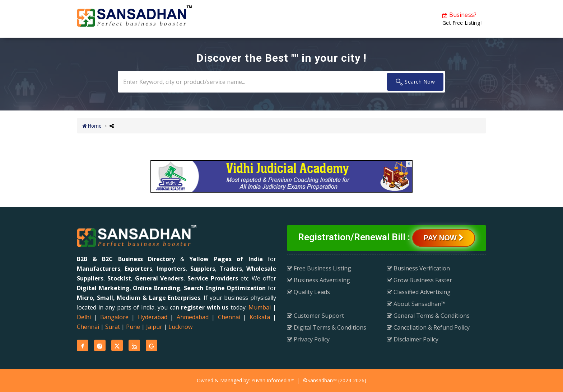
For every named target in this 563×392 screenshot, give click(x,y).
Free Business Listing (319, 268)
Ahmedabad (193, 317)
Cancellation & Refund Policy (428, 327)
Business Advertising (318, 280)
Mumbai (260, 307)
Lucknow (180, 327)
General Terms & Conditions (428, 316)
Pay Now (444, 238)
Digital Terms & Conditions (327, 327)
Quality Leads (308, 292)
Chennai (229, 317)
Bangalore (114, 317)
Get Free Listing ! (462, 18)
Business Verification (418, 268)
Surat (113, 327)
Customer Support (315, 316)
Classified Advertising (419, 292)
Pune (133, 327)
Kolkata (260, 317)
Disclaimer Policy (413, 339)
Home (92, 126)
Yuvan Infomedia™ (273, 380)
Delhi (84, 317)
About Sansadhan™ (416, 304)
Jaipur (154, 327)
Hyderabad (153, 317)
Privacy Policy (308, 339)
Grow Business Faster (419, 280)
